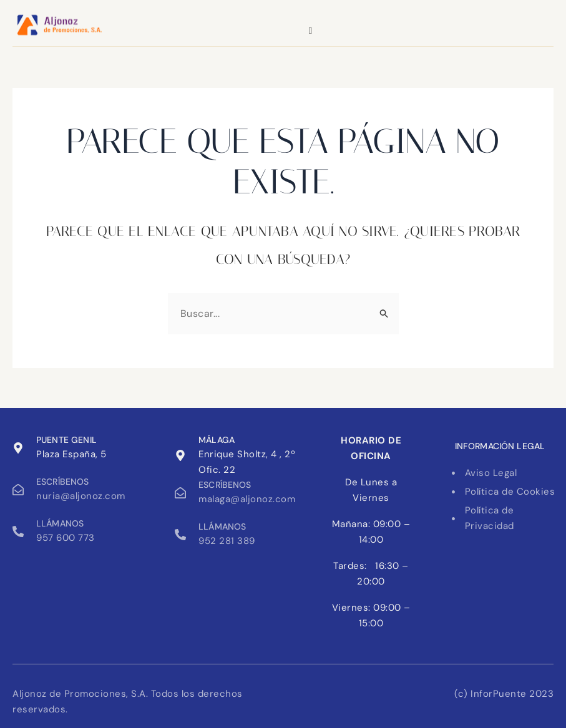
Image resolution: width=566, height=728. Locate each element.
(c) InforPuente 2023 (504, 694)
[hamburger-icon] (310, 31)
